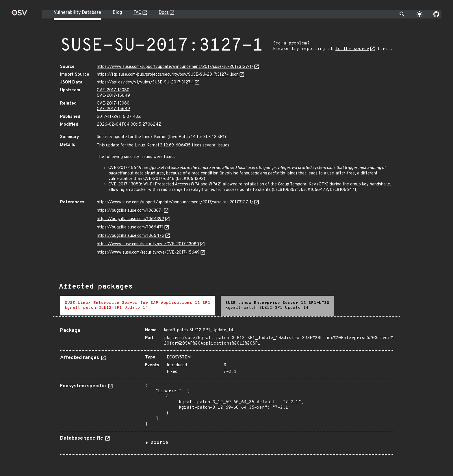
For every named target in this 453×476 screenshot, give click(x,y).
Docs (164, 13)
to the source (352, 49)
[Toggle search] (402, 14)
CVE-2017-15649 (113, 96)
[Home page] (19, 15)
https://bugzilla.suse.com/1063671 (130, 211)
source (159, 443)
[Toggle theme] (419, 14)
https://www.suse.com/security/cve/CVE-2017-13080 (148, 244)
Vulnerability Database (77, 13)
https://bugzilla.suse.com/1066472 (131, 236)
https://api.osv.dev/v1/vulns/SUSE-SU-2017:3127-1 (145, 82)
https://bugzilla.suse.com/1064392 (130, 219)
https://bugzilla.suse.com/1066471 (130, 227)
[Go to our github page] (436, 14)
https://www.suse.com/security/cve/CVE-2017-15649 (148, 253)
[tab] (138, 306)
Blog (117, 13)
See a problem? (291, 43)
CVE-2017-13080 (113, 90)
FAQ (138, 13)
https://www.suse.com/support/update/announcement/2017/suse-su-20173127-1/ (175, 67)
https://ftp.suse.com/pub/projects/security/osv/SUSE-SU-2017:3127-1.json (168, 75)
